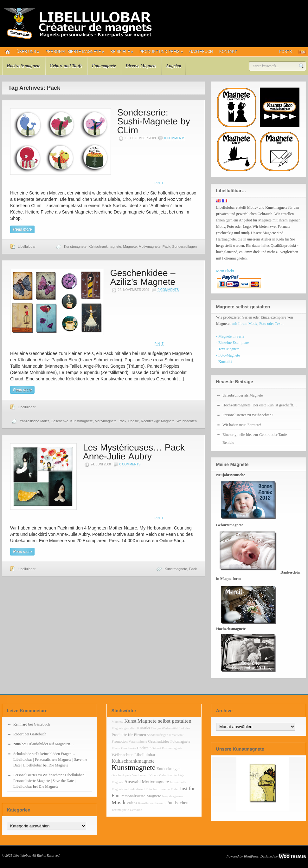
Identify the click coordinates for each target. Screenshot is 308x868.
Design (156, 728)
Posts (285, 52)
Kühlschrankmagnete (105, 247)
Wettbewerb (140, 775)
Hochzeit (144, 748)
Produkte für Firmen (129, 735)
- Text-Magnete (228, 349)
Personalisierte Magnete (75, 52)
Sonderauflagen (184, 247)
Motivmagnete (150, 247)
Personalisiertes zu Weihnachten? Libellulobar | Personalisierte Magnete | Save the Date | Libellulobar (49, 781)
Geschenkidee (159, 741)
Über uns (28, 52)
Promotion (120, 741)
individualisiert (135, 789)
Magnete (130, 247)
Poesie (134, 421)
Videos (132, 803)
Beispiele (122, 52)
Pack (166, 247)
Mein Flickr (225, 271)
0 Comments (175, 138)
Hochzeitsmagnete (23, 66)
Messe (116, 748)
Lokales (185, 728)
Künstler (144, 728)
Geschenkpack (121, 775)
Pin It (159, 183)
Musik (119, 802)
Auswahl (132, 782)
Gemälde (136, 810)
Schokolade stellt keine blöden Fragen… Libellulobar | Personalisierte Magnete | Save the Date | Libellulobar (50, 760)
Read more (22, 229)
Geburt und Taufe (66, 66)
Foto (149, 789)
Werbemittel (170, 728)
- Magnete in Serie (230, 336)
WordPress (251, 856)
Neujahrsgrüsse (172, 796)
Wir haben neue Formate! (242, 425)
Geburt (156, 748)
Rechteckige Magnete (157, 421)
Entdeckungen (169, 769)
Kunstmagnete (75, 247)
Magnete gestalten (124, 728)
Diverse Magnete (141, 66)
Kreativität (176, 735)
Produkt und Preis (161, 52)
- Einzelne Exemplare (233, 343)
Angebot (174, 66)
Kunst (130, 721)
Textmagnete (120, 810)
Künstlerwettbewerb (151, 803)
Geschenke (60, 421)
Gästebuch (201, 52)
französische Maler (34, 421)
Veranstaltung (138, 742)
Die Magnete (58, 765)
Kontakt (228, 52)
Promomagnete (172, 748)
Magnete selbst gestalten (164, 721)
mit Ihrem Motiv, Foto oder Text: (257, 324)
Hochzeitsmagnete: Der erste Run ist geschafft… (260, 405)
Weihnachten (187, 421)
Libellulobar (27, 247)
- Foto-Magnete (228, 355)
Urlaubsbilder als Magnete (243, 395)
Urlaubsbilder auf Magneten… (51, 744)
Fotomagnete (104, 66)
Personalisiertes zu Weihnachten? (248, 415)
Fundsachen (177, 803)
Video (153, 775)
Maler (162, 775)
